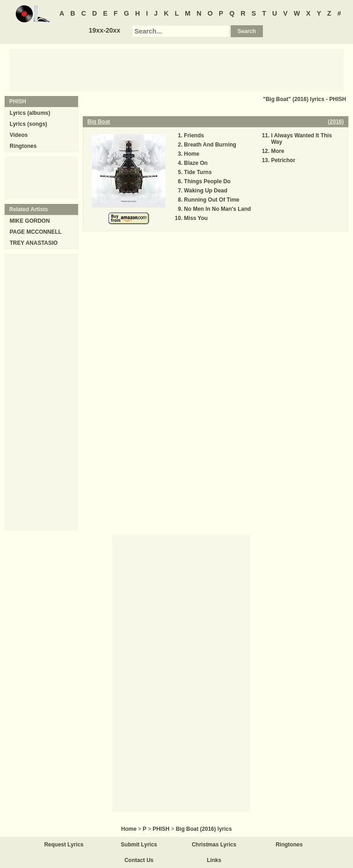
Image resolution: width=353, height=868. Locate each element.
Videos (19, 135)
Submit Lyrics (139, 845)
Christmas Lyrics (214, 845)
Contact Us (139, 860)
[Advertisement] (176, 69)
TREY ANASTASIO (34, 243)
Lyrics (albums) (30, 113)
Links (214, 860)
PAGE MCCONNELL (36, 232)
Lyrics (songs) (28, 124)
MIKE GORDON (30, 221)
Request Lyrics (64, 845)
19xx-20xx (105, 30)
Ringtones (23, 146)
